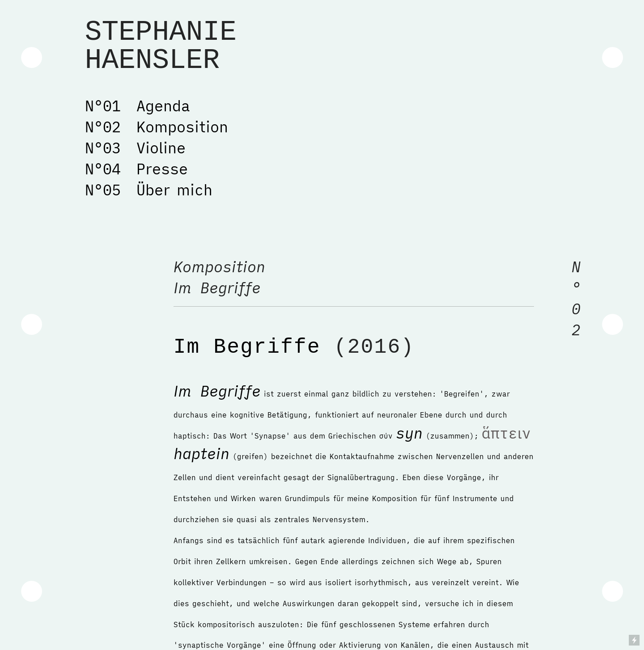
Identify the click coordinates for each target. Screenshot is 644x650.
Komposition (224, 267)
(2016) (368, 347)
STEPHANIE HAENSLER (161, 46)
